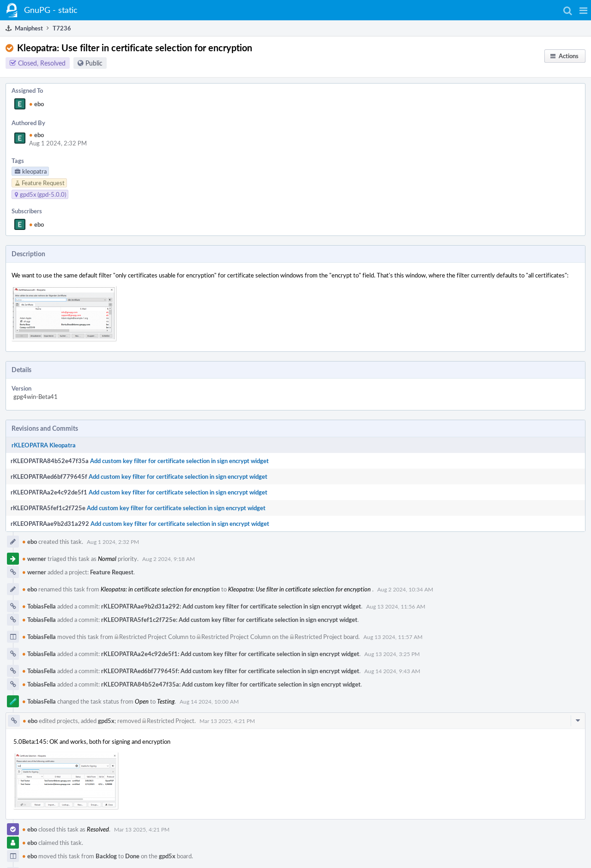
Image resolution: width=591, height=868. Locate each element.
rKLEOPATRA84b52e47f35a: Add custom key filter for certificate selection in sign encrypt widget (231, 684)
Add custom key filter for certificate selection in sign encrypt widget (179, 461)
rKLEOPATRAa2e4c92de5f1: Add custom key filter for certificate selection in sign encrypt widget (230, 654)
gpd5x (106, 721)
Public (94, 63)
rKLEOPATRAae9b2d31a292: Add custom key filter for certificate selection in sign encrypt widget (231, 606)
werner (34, 559)
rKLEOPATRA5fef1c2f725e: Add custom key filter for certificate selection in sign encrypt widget (229, 620)
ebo (36, 104)
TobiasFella (39, 606)
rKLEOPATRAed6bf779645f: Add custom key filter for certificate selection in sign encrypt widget (230, 671)
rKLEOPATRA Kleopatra (44, 445)
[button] (583, 10)
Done (132, 856)
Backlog (106, 856)
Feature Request (112, 572)
